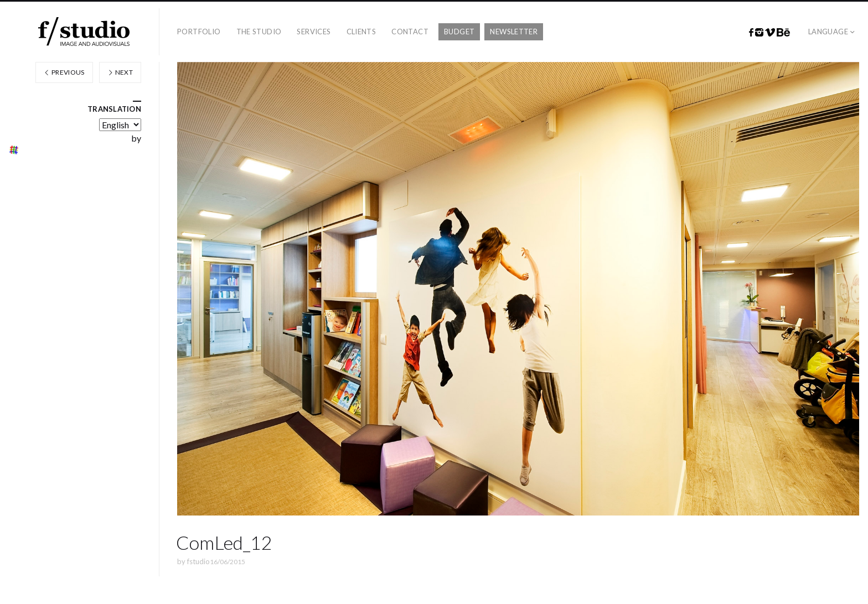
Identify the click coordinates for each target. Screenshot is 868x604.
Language (828, 32)
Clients (361, 32)
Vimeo (770, 33)
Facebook (751, 33)
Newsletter (514, 32)
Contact (410, 32)
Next (120, 72)
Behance (783, 33)
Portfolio (199, 32)
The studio (259, 32)
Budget (459, 32)
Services (314, 32)
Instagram (759, 33)
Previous (64, 72)
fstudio (198, 561)
